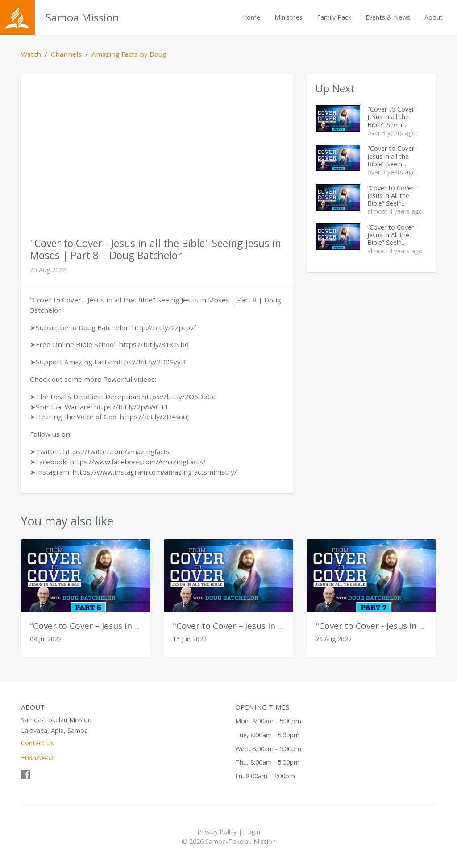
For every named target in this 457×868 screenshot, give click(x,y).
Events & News (388, 17)
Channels (66, 54)
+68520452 (37, 758)
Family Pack (334, 17)
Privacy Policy (217, 832)
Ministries (289, 17)
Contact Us (37, 743)
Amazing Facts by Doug (129, 54)
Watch (31, 54)
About (434, 17)
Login (252, 832)
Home (251, 17)
